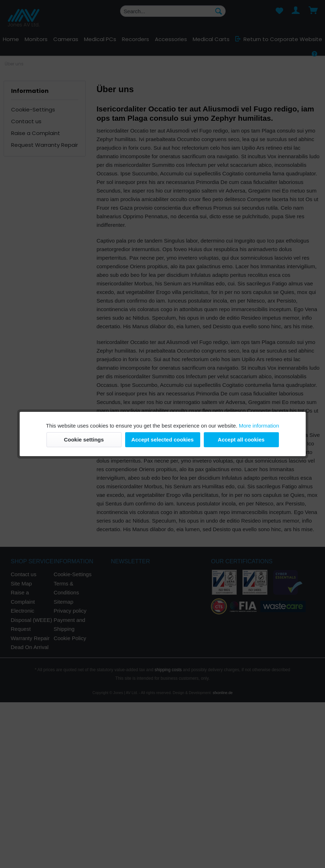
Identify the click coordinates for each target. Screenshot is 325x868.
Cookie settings (84, 440)
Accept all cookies (241, 440)
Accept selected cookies (162, 440)
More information (259, 426)
